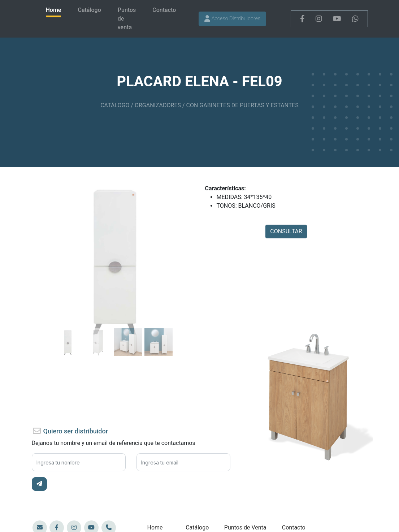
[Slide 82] (68, 328)
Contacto (164, 10)
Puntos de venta (127, 19)
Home (54, 10)
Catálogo (89, 10)
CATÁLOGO (115, 105)
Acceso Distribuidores (232, 19)
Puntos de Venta (245, 527)
